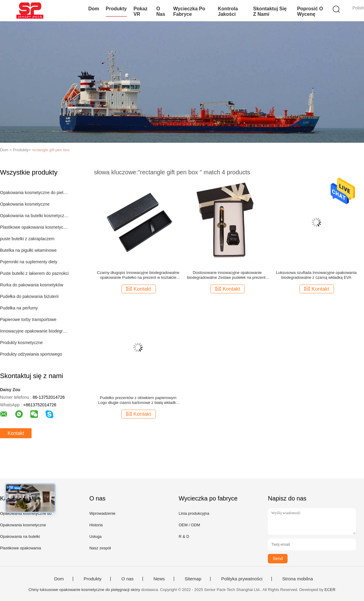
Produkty (116, 9)
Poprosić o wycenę (310, 11)
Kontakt (16, 433)
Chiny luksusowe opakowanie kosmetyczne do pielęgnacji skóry (84, 590)
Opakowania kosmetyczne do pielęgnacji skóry (34, 193)
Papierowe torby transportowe (28, 319)
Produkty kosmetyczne (21, 343)
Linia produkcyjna (194, 513)
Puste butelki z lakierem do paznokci (34, 273)
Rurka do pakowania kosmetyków (32, 285)
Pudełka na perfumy (19, 308)
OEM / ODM (189, 525)
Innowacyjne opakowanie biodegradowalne (34, 331)
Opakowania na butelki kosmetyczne (34, 216)
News (159, 579)
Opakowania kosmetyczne (25, 204)
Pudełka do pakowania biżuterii (29, 296)
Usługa (95, 536)
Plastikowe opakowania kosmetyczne (34, 227)
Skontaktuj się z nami (270, 11)
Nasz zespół (100, 548)
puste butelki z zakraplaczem (27, 239)
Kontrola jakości (228, 11)
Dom (94, 9)
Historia (96, 525)
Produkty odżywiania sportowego (31, 354)
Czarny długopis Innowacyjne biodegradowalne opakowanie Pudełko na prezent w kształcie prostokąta (138, 275)
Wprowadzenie (102, 513)
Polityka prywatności (242, 579)
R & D (184, 536)
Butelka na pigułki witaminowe (28, 250)
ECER (330, 590)
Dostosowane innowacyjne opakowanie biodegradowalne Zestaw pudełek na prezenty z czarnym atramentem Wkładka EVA (227, 275)
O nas (161, 11)
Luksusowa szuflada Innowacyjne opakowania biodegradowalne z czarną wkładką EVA (316, 275)
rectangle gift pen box (51, 150)
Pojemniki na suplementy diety (29, 262)
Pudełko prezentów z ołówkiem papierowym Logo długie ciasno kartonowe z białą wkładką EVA (138, 400)
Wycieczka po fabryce (189, 11)
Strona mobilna (298, 579)
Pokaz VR (140, 11)
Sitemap (193, 579)
